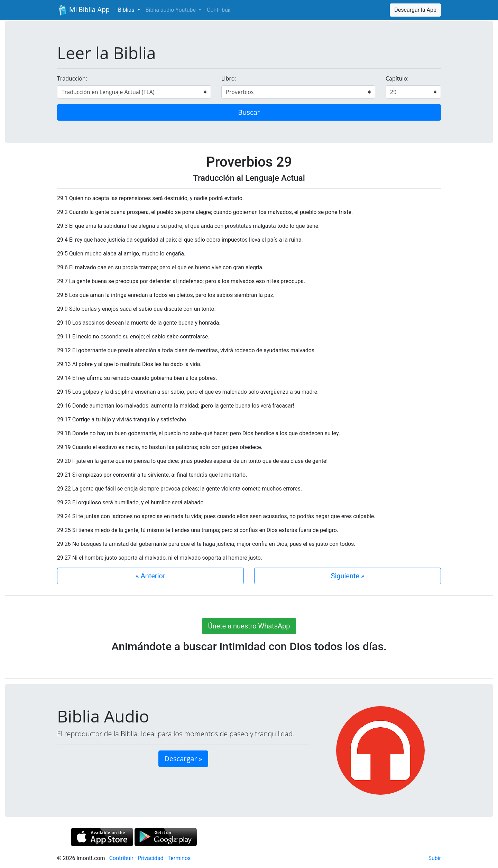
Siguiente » (348, 576)
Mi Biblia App (83, 10)
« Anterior (150, 576)
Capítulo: (397, 78)
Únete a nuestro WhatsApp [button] (249, 626)
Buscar (249, 112)
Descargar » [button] (183, 759)
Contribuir (219, 10)
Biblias (127, 10)
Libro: (229, 78)
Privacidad (151, 858)
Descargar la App (415, 10)
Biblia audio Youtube (171, 10)
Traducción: (72, 78)
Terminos (179, 858)
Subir (435, 858)
